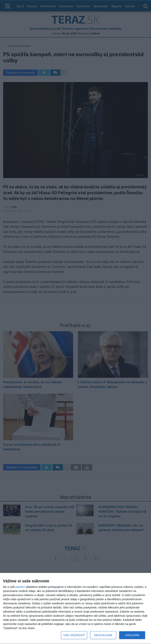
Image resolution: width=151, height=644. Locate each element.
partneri (20, 587)
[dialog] (75, 609)
